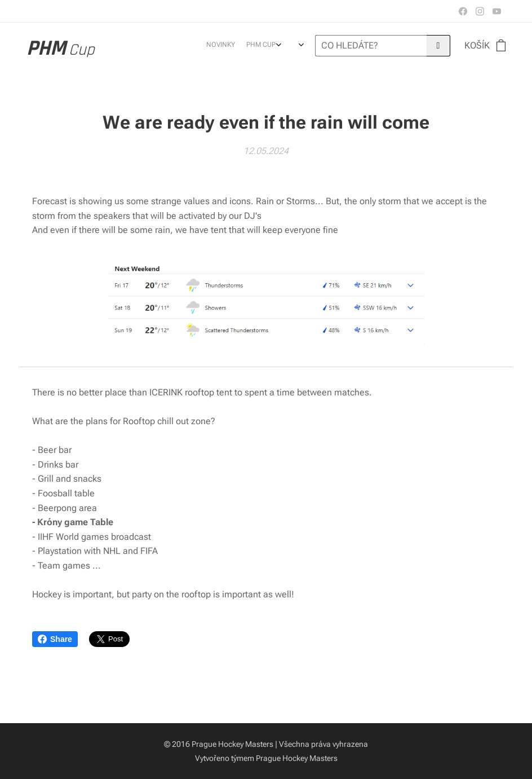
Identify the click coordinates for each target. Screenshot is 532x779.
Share (55, 639)
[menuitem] (232, 46)
